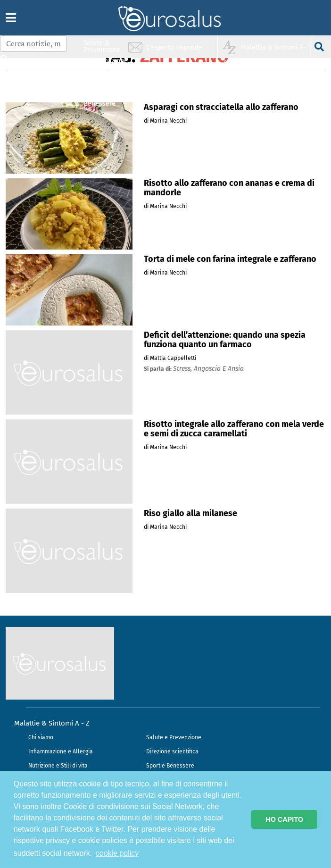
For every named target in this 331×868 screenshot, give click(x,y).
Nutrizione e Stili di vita (58, 766)
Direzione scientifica (172, 751)
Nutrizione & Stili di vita (102, 82)
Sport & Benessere (99, 100)
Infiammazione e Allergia (61, 751)
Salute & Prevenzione (102, 46)
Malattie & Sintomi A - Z (52, 723)
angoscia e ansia (219, 369)
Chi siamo (41, 737)
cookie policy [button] (117, 853)
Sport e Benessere (170, 766)
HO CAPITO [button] (284, 819)
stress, (183, 369)
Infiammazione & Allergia (105, 64)
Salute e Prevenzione (174, 737)
